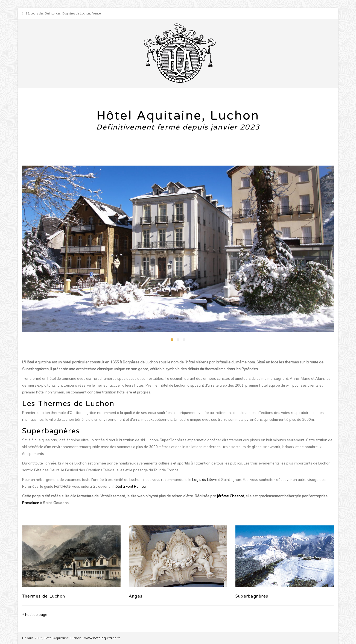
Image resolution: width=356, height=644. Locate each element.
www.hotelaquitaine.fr (102, 638)
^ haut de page (35, 614)
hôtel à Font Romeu (130, 486)
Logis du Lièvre (205, 480)
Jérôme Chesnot (230, 496)
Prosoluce (31, 503)
